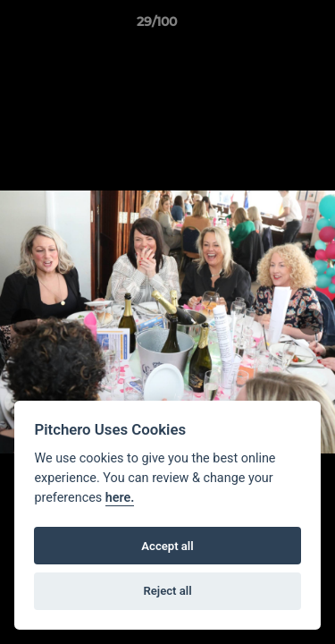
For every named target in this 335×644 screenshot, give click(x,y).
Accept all (167, 546)
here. (120, 498)
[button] (271, 26)
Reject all (167, 591)
